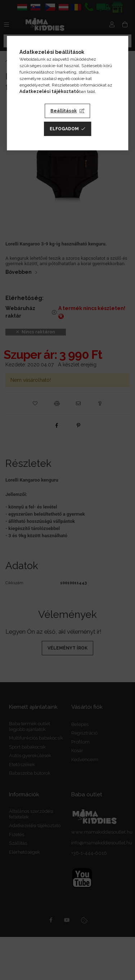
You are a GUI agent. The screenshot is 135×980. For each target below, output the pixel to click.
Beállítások (64, 111)
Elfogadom (64, 129)
